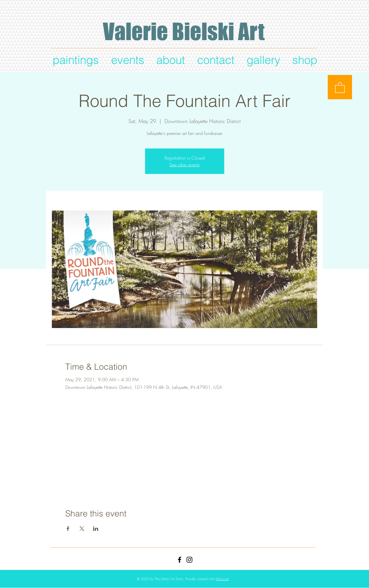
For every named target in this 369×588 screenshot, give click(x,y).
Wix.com (222, 579)
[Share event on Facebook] (68, 529)
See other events (184, 165)
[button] (340, 87)
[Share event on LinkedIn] (96, 529)
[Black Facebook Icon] (180, 560)
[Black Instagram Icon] (189, 560)
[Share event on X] (82, 529)
